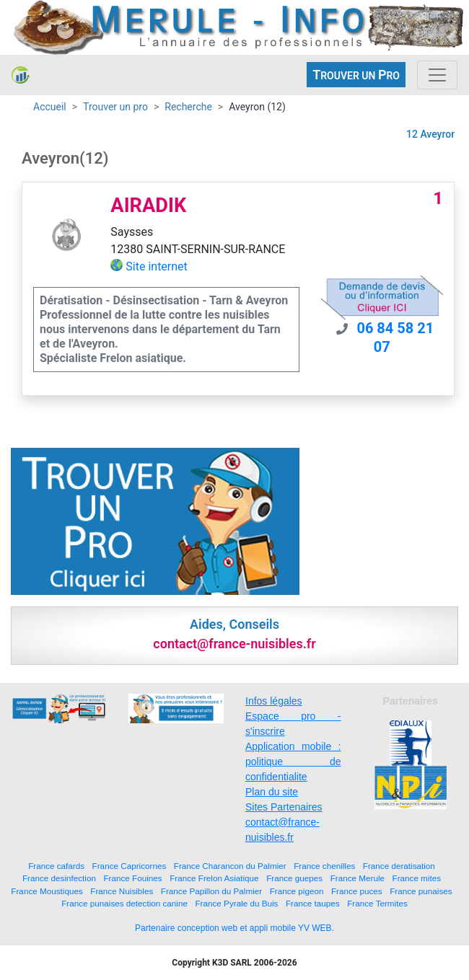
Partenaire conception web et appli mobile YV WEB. (234, 928)
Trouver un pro (115, 107)
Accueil (50, 107)
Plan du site (272, 792)
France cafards (56, 866)
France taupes (313, 903)
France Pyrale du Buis (236, 903)
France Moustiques (47, 891)
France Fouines (132, 878)
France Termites (377, 903)
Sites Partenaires (284, 807)
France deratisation (399, 866)
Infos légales (274, 701)
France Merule (358, 878)
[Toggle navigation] (437, 75)
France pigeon (297, 891)
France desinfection (59, 878)
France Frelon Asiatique (214, 878)
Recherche (188, 107)
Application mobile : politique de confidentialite (293, 762)
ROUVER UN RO (356, 75)
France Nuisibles (122, 891)
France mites (417, 878)
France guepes (294, 878)
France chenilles (324, 866)
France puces (357, 891)
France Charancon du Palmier (230, 866)
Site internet (157, 266)
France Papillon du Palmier (211, 891)
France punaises (421, 891)
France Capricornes (130, 866)
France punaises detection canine (124, 903)
